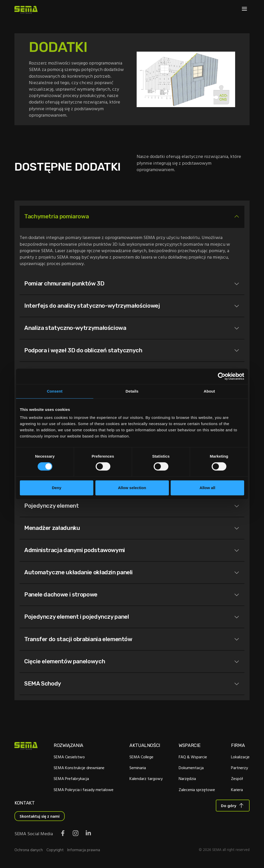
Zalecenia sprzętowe (197, 791)
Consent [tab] (55, 391)
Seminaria (138, 769)
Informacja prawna (84, 851)
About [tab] (209, 391)
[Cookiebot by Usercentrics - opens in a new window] (222, 376)
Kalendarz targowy (146, 780)
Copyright (55, 851)
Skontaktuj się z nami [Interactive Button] (40, 817)
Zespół (237, 780)
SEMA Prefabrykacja (71, 780)
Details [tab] (132, 391)
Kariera (237, 791)
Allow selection (132, 488)
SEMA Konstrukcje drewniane (79, 769)
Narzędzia (187, 780)
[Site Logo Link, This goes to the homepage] (26, 10)
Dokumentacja (191, 769)
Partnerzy (240, 769)
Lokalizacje (240, 758)
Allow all (207, 488)
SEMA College (141, 758)
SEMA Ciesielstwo (69, 758)
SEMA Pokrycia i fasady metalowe (84, 791)
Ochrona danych (29, 851)
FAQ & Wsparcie (193, 758)
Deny (57, 488)
